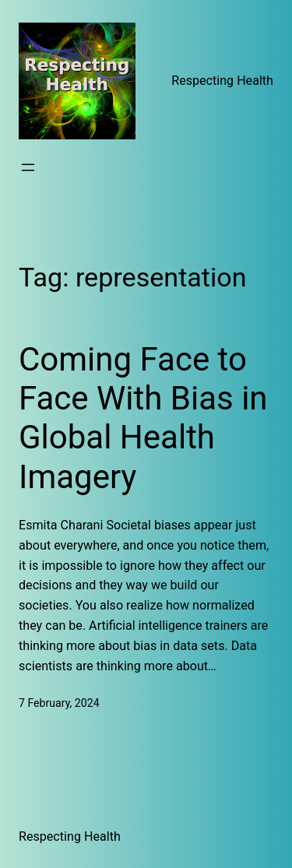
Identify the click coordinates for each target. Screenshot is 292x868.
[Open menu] (28, 167)
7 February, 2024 (59, 703)
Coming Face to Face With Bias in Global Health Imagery (143, 418)
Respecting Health (222, 81)
